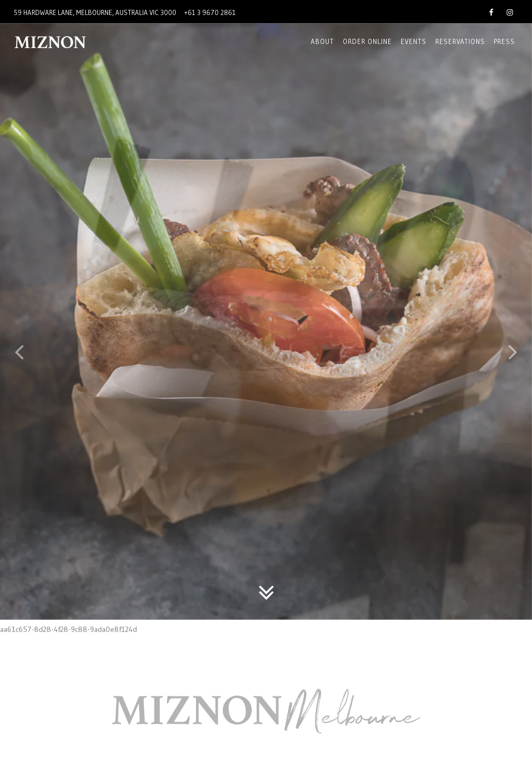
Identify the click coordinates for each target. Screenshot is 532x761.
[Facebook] (491, 11)
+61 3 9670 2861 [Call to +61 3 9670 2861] (210, 12)
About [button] (322, 41)
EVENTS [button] (414, 41)
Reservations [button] (460, 41)
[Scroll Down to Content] (266, 551)
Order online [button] (367, 41)
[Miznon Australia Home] (69, 42)
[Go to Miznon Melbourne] (95, 13)
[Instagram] (510, 11)
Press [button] (504, 41)
